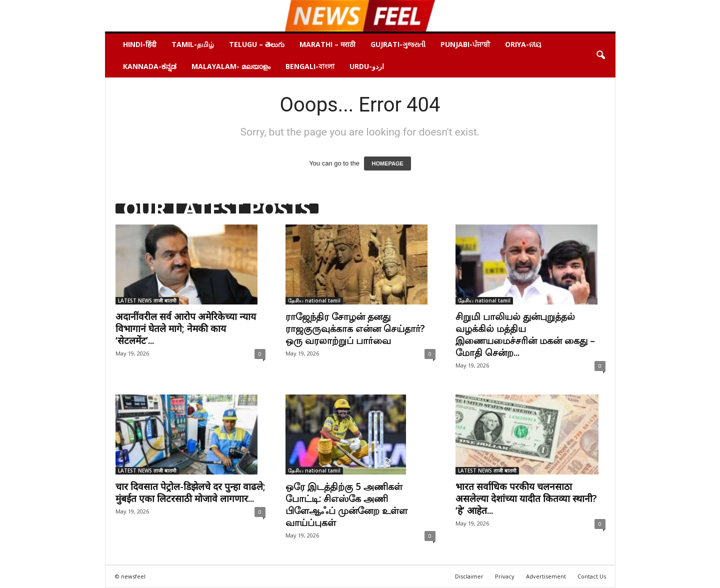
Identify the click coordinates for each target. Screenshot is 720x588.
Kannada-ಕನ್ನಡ (150, 66)
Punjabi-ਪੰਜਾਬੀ (465, 44)
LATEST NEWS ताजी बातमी (147, 300)
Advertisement (546, 576)
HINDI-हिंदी (140, 44)
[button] (600, 55)
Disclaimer (469, 576)
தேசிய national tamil (314, 300)
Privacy (505, 576)
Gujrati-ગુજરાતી (398, 44)
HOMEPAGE (387, 163)
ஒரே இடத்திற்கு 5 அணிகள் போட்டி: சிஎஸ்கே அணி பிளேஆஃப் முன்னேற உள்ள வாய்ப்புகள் (346, 504)
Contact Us (592, 576)
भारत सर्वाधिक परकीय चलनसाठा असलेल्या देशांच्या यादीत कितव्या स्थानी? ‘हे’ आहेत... (526, 498)
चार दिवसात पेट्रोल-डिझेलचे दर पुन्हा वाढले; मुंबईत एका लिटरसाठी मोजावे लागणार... (190, 492)
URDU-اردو (367, 66)
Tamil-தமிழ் (193, 44)
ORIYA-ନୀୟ (523, 44)
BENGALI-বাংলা (310, 66)
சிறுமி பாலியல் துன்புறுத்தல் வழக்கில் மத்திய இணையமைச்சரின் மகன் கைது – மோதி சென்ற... (525, 334)
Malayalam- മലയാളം (231, 66)
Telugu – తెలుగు (257, 44)
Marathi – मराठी (327, 44)
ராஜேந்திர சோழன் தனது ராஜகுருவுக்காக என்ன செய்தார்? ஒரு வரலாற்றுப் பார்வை (355, 328)
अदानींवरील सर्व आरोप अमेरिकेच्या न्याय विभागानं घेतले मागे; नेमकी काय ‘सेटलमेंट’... (186, 328)
